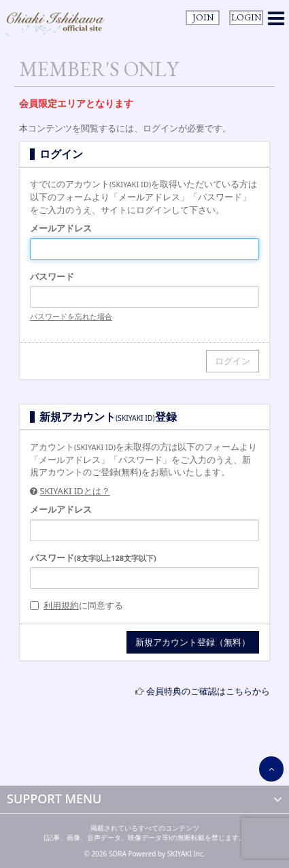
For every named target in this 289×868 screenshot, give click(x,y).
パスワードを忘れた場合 (71, 316)
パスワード (52, 276)
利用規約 (61, 605)
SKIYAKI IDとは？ (74, 491)
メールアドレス (61, 228)
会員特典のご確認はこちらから (208, 691)
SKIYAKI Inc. (186, 854)
